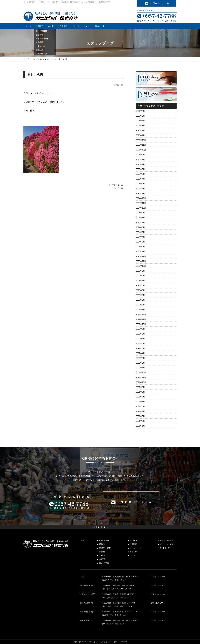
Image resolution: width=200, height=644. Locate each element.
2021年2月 (140, 421)
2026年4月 (140, 121)
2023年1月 (140, 310)
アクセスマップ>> (158, 577)
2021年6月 (140, 402)
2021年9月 (140, 387)
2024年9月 (140, 213)
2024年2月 (140, 247)
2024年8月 (140, 218)
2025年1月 (140, 193)
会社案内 (52, 26)
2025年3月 (140, 184)
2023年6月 (140, 285)
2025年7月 (140, 164)
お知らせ (75, 26)
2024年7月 (140, 222)
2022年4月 (140, 353)
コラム (38, 59)
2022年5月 (140, 348)
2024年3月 (140, 242)
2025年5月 (140, 174)
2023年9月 (140, 271)
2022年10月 (141, 324)
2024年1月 (140, 252)
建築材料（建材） (105, 548)
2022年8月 (140, 334)
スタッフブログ (49, 59)
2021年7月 (140, 397)
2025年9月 (140, 155)
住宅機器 (102, 552)
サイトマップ (165, 548)
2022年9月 (140, 329)
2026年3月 (140, 126)
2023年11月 (141, 261)
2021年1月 (140, 426)
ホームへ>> (119, 188)
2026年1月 (140, 135)
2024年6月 (140, 227)
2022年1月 (140, 368)
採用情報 (63, 26)
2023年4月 (140, 295)
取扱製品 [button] (39, 26)
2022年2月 (140, 363)
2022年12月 (141, 315)
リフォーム (103, 555)
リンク (86, 26)
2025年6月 (140, 169)
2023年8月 (140, 276)
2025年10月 (141, 150)
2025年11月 (141, 145)
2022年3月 (140, 358)
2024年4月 (140, 237)
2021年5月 (140, 407)
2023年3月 (140, 300)
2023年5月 (140, 290)
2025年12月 (141, 140)
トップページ (29, 59)
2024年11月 (141, 203)
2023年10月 (141, 266)
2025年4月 (140, 179)
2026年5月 (140, 116)
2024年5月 (140, 232)
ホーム (28, 26)
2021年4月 (140, 411)
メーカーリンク (136, 548)
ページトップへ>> (116, 185)
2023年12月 (141, 256)
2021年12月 (141, 373)
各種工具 (102, 559)
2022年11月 (141, 319)
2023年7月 (140, 281)
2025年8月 (140, 160)
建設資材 (102, 544)
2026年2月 (140, 130)
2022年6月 (140, 344)
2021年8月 (140, 392)
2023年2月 (140, 305)
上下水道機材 (104, 540)
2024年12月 (141, 198)
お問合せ (97, 26)
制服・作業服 (104, 563)
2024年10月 (141, 208)
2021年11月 (141, 377)
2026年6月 (140, 111)
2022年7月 (140, 339)
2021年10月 (141, 382)
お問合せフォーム (166, 540)
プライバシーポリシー (168, 544)
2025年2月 (140, 189)
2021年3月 (140, 416)
